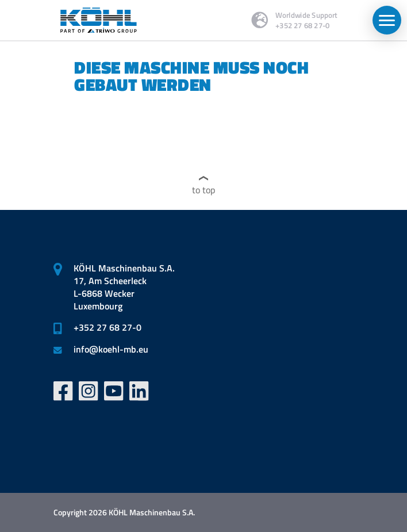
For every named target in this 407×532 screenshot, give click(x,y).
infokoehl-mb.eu (111, 349)
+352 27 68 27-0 (107, 327)
